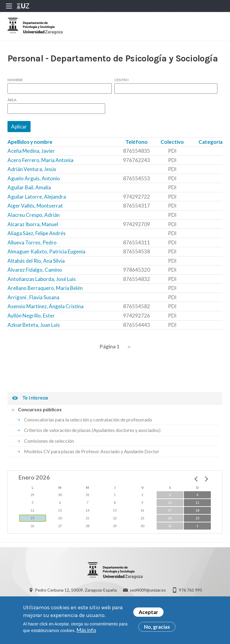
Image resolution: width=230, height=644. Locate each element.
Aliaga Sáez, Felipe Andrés (37, 233)
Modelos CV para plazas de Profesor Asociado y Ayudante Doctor (92, 451)
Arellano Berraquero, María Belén (45, 288)
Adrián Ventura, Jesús (32, 169)
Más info (86, 632)
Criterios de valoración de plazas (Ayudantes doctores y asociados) (92, 430)
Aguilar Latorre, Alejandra (37, 197)
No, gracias (157, 629)
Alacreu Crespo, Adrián (34, 215)
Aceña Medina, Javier (31, 151)
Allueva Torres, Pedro (32, 242)
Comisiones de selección (49, 441)
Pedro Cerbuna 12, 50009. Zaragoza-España (76, 590)
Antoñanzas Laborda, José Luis (42, 279)
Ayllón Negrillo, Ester (31, 316)
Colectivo (172, 142)
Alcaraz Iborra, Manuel (33, 224)
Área (12, 100)
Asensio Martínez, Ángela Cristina (46, 306)
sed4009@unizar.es (148, 590)
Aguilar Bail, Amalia (29, 187)
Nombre (15, 80)
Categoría (211, 142)
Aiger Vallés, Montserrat (35, 206)
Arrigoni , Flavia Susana (33, 297)
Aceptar (148, 614)
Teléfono (137, 142)
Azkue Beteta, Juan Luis (34, 325)
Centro (122, 80)
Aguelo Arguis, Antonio (34, 178)
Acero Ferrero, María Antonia (40, 160)
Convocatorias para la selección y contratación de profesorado (88, 419)
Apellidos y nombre (30, 142)
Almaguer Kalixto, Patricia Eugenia (46, 251)
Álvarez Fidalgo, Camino (35, 270)
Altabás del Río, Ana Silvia (36, 261)
